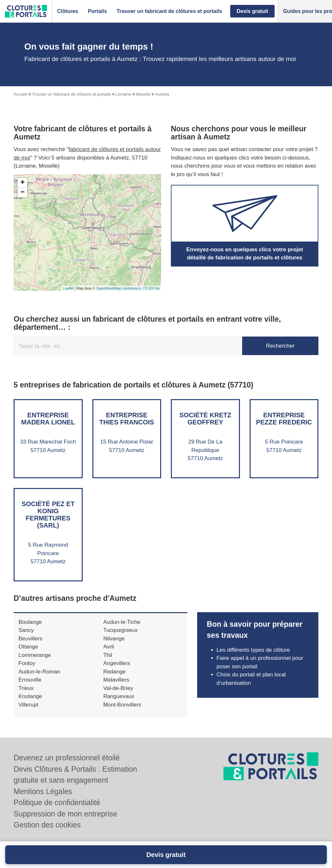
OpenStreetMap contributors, (119, 288)
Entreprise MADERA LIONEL (48, 419)
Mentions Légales (43, 791)
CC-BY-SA (151, 288)
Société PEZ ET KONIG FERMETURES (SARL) (48, 515)
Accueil (20, 94)
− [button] (23, 193)
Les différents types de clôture (253, 650)
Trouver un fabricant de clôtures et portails (71, 94)
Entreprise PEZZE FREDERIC (284, 419)
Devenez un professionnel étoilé (67, 758)
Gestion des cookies (47, 825)
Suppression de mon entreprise (65, 814)
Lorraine (124, 94)
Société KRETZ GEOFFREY (205, 419)
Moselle (143, 94)
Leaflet (68, 288)
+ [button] (23, 183)
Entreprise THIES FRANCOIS (127, 419)
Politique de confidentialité (57, 803)
